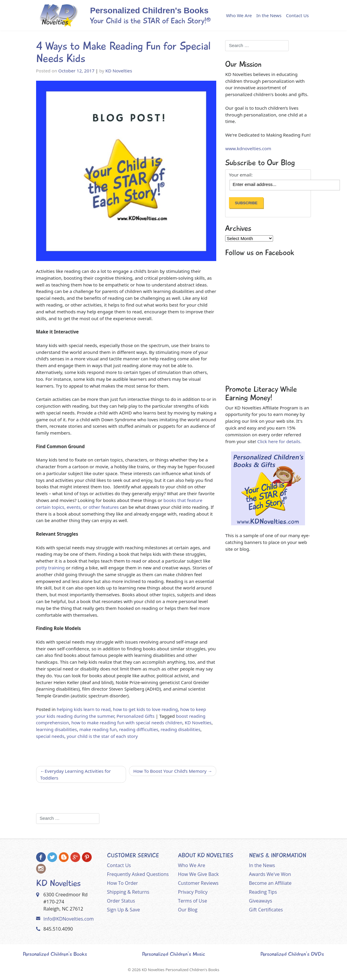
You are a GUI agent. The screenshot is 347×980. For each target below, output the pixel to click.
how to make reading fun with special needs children (127, 723)
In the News (269, 15)
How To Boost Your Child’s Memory (170, 771)
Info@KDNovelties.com (69, 919)
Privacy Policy (193, 892)
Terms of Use (193, 901)
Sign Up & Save (124, 910)
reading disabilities (180, 729)
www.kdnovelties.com (248, 148)
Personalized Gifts (135, 716)
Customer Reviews (198, 883)
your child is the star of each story (102, 736)
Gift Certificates (266, 910)
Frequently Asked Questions (138, 874)
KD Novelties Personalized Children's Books (180, 970)
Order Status (121, 901)
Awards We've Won (270, 874)
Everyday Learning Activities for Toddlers (76, 774)
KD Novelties (119, 71)
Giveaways (261, 901)
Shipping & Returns (128, 892)
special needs (50, 736)
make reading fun (98, 729)
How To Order (123, 883)
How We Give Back (198, 874)
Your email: (241, 175)
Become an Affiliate (270, 883)
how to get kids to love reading (145, 709)
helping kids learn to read (84, 709)
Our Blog (188, 910)
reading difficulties (139, 729)
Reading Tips (263, 892)
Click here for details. (279, 441)
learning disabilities (57, 729)
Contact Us (297, 15)
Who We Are (239, 15)
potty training (50, 568)
